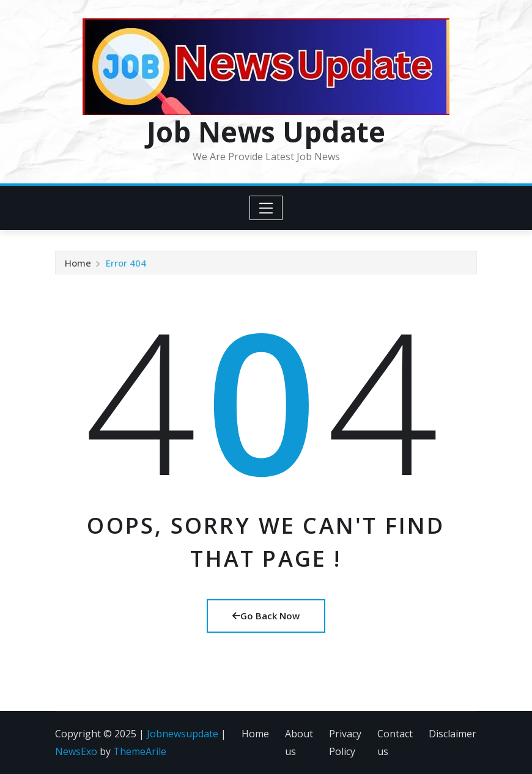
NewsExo (76, 751)
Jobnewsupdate (183, 734)
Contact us (395, 743)
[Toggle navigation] (266, 208)
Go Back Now (266, 616)
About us (299, 743)
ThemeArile (140, 751)
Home (78, 264)
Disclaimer (453, 734)
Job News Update (266, 131)
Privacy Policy (345, 743)
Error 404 (126, 264)
